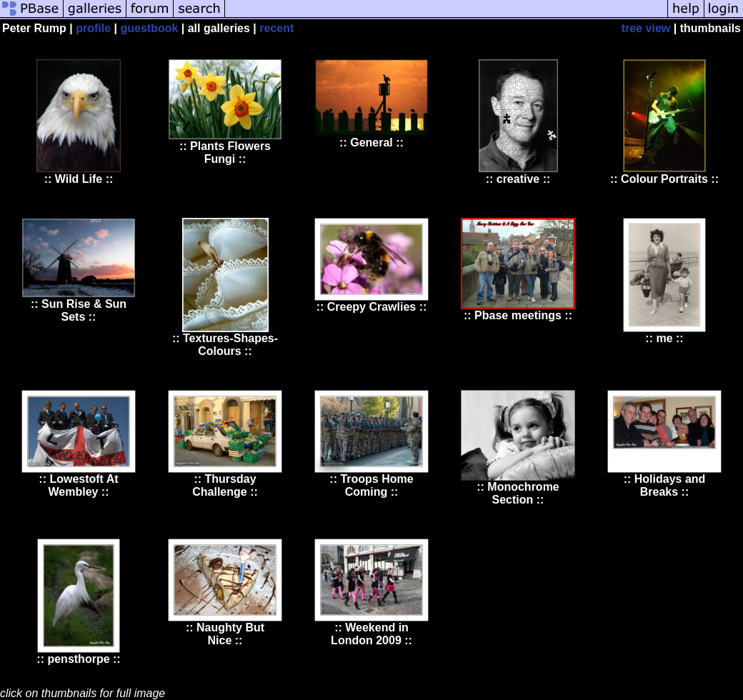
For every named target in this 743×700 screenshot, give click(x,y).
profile (93, 28)
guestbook (149, 28)
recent (276, 28)
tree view (646, 28)
